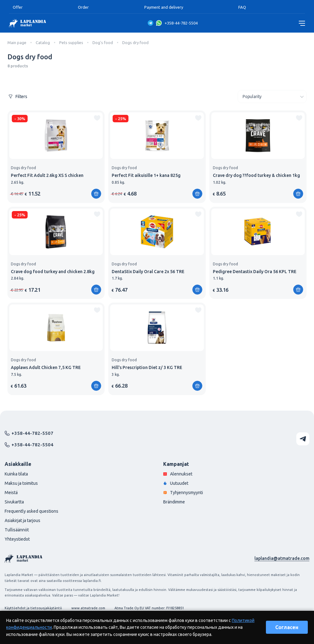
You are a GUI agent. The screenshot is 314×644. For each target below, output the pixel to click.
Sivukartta (14, 502)
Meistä (11, 493)
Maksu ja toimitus (21, 483)
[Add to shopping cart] (96, 194)
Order (83, 7)
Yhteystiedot (17, 539)
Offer (18, 7)
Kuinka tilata (16, 474)
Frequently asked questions (31, 511)
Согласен (287, 627)
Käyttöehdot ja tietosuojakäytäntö (33, 608)
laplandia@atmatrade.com (282, 558)
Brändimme (174, 502)
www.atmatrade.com (88, 608)
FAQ (242, 7)
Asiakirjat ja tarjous (22, 520)
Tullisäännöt (17, 530)
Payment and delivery (164, 7)
